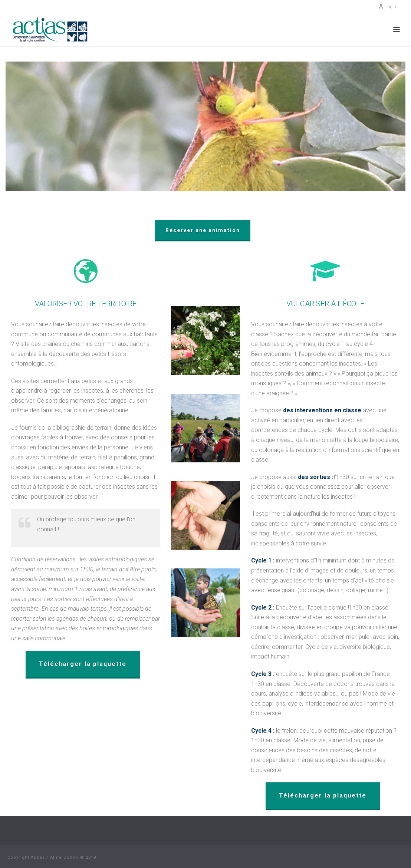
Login (387, 7)
